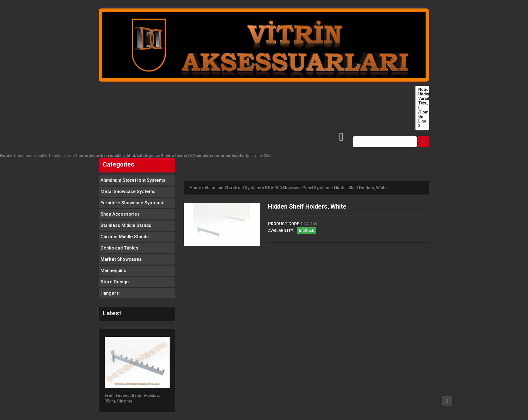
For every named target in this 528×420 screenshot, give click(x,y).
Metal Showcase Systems (128, 192)
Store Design (115, 282)
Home (195, 188)
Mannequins (113, 271)
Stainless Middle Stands (126, 225)
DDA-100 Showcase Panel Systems (298, 188)
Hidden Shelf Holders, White (360, 188)
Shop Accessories (120, 214)
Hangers (110, 293)
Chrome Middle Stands (125, 237)
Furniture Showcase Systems (132, 203)
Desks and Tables (119, 248)
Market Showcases (121, 259)
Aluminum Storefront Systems (133, 180)
